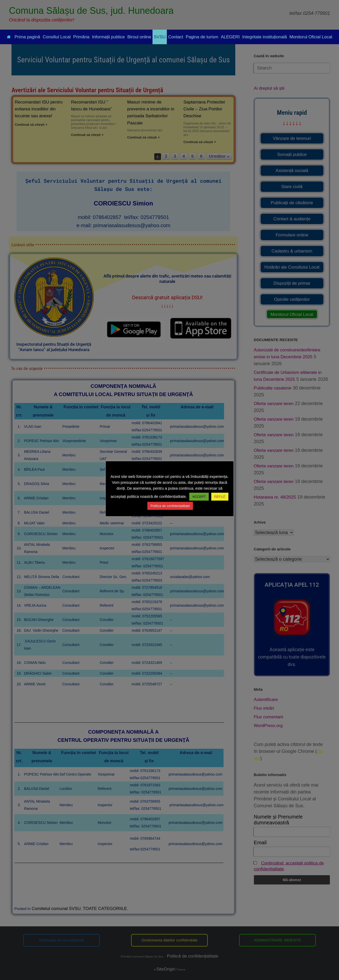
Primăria (81, 37)
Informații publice (108, 37)
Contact (176, 37)
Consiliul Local (57, 37)
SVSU (160, 37)
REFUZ (220, 497)
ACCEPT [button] (199, 497)
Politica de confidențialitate (170, 506)
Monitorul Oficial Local (311, 37)
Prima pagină (24, 37)
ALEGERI (230, 37)
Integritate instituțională (265, 37)
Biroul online (139, 37)
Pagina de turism (202, 37)
